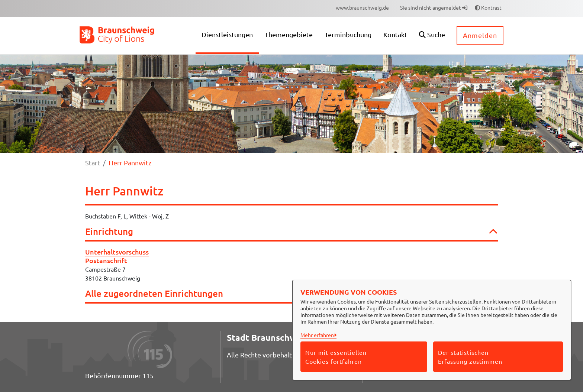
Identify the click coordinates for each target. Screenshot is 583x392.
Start (93, 163)
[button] (432, 35)
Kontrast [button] (488, 7)
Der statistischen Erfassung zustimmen (470, 357)
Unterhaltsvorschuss (117, 252)
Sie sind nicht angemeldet (434, 7)
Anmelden (480, 35)
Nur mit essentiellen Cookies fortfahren (336, 357)
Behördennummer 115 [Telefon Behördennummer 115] (119, 375)
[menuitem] (362, 8)
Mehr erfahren (317, 335)
